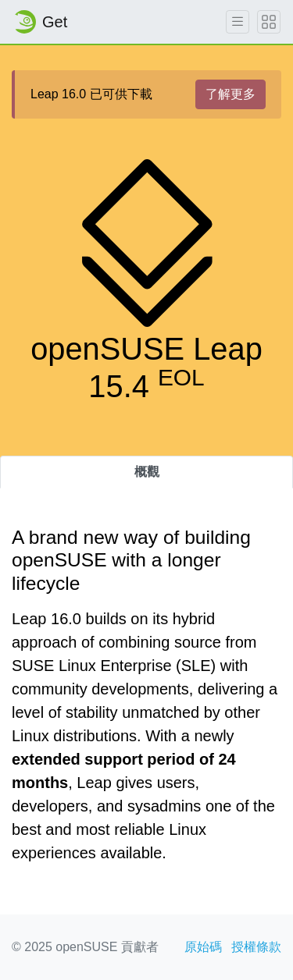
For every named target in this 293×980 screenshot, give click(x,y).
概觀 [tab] (147, 472)
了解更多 (230, 94)
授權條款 (256, 947)
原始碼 (203, 947)
